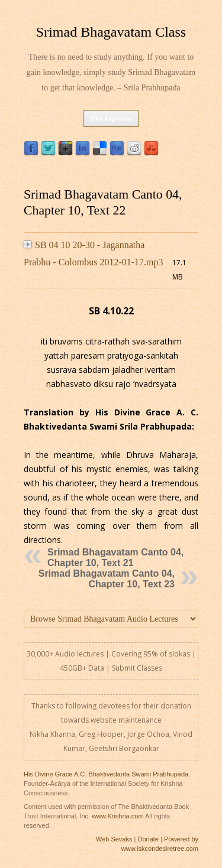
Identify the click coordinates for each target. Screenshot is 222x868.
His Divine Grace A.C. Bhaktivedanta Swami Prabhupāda (106, 774)
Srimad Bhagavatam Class (111, 32)
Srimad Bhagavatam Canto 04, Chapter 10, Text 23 (107, 579)
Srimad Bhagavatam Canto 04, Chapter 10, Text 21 (115, 557)
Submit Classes (137, 668)
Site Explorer (111, 118)
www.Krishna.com (118, 816)
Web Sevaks (114, 839)
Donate (148, 839)
